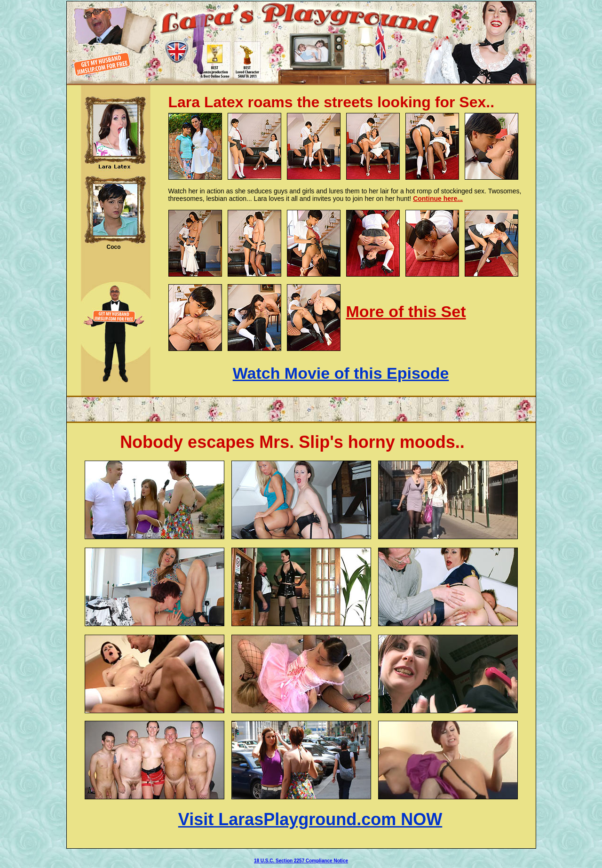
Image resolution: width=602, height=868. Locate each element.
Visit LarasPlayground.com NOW (310, 819)
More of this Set (406, 311)
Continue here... (438, 199)
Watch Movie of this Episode (341, 373)
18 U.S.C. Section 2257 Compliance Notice (301, 861)
